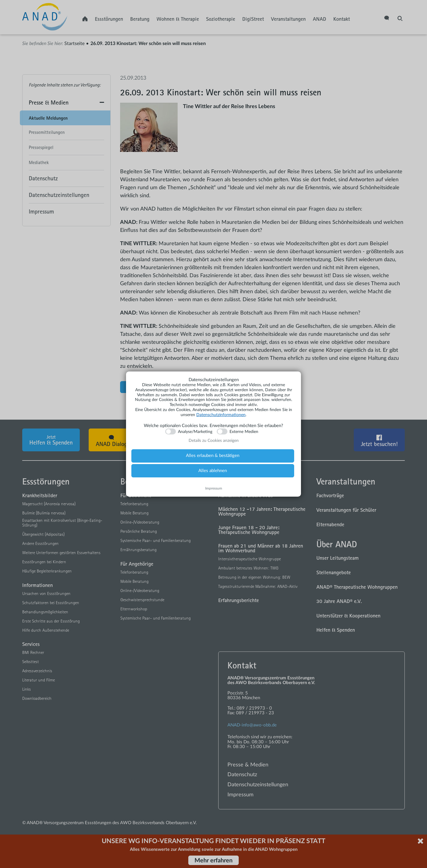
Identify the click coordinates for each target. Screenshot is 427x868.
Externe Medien (244, 432)
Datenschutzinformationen (221, 415)
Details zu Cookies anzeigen (214, 441)
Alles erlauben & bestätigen (213, 456)
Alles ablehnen (213, 471)
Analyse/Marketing (195, 432)
